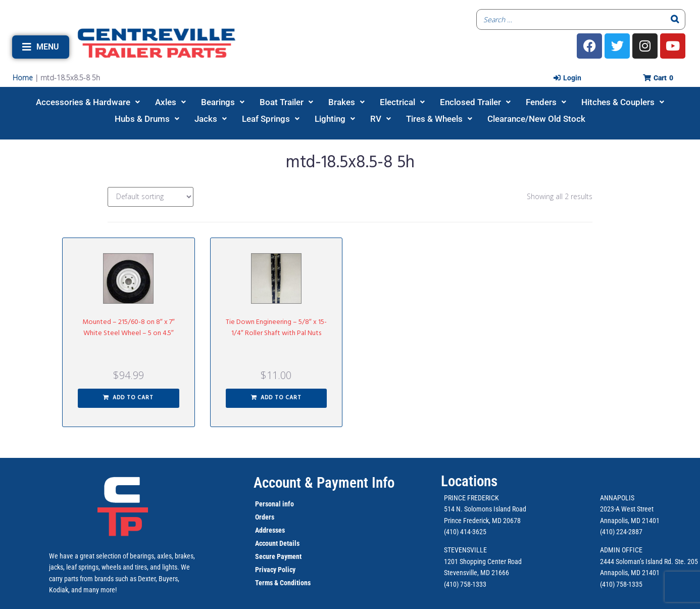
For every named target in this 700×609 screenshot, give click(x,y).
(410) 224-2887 (621, 532)
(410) (607, 584)
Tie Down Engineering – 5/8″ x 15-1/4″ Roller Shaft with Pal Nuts (276, 328)
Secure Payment (278, 556)
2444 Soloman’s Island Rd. (637, 561)
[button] (41, 47)
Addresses (270, 530)
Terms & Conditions (283, 583)
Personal (268, 504)
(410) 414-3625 (465, 532)
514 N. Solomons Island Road (485, 509)
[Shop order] (151, 197)
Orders (265, 517)
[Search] (675, 19)
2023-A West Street (627, 509)
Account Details (277, 543)
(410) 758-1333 (465, 584)
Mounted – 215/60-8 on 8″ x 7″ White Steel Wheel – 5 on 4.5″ (129, 328)
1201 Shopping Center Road (483, 561)
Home (23, 78)
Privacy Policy (275, 570)
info (287, 504)
